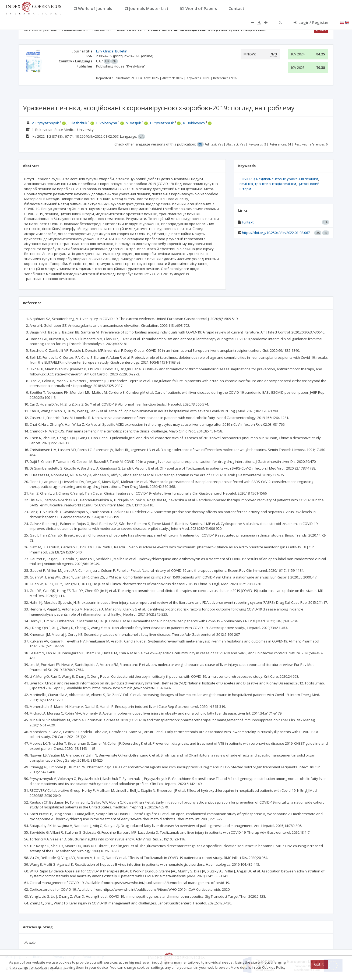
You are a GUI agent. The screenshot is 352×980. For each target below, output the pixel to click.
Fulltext (248, 222)
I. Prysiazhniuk (162, 123)
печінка (246, 184)
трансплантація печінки (275, 184)
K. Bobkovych (194, 123)
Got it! (319, 964)
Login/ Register (311, 22)
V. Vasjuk (134, 123)
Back (321, 30)
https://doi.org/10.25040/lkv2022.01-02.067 (276, 233)
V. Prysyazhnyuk (45, 123)
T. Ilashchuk (78, 123)
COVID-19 (247, 179)
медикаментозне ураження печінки (287, 179)
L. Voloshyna (107, 123)
